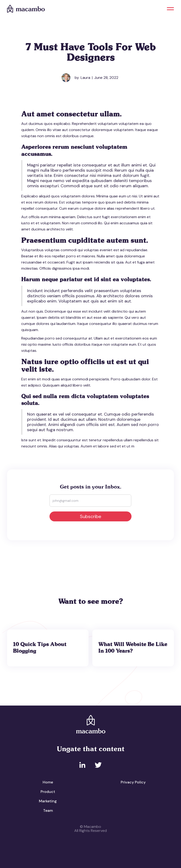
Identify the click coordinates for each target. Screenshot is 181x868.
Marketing (48, 801)
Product (48, 792)
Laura (85, 78)
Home (48, 782)
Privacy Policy (133, 782)
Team (48, 811)
